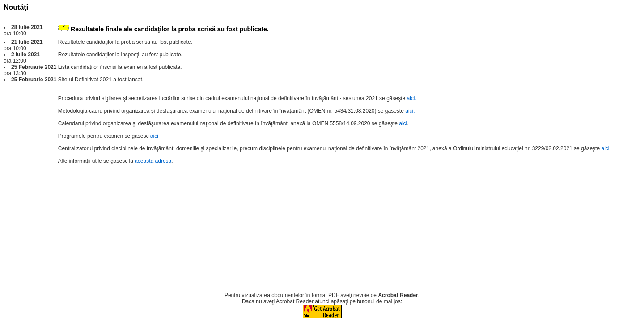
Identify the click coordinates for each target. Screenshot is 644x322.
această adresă (153, 161)
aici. (412, 98)
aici (403, 123)
